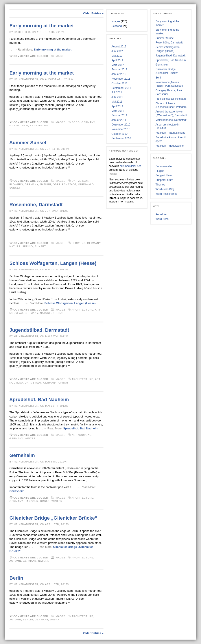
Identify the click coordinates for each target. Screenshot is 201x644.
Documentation (164, 166)
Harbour (31, 501)
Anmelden (161, 214)
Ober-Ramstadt (65, 184)
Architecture (82, 310)
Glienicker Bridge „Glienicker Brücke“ (53, 518)
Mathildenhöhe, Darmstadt (171, 120)
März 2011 (118, 111)
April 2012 (117, 60)
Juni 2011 (117, 97)
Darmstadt (80, 181)
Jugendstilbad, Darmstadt (39, 330)
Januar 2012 (119, 74)
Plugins (160, 171)
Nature (46, 184)
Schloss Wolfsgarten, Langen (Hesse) (53, 263)
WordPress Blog (165, 189)
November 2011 (121, 79)
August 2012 (119, 47)
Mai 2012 (117, 56)
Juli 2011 (117, 92)
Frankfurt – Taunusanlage (170, 133)
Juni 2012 (117, 51)
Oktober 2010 (119, 134)
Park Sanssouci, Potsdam (171, 99)
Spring (28, 246)
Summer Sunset (28, 143)
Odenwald (86, 184)
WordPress (162, 219)
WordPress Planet (166, 194)
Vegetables (39, 125)
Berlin (16, 578)
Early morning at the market (42, 26)
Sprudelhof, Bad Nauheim (39, 400)
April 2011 (117, 106)
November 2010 (121, 129)
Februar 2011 (119, 115)
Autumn (15, 561)
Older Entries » (93, 13)
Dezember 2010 (121, 125)
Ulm (25, 125)
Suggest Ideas (164, 175)
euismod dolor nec (131, 166)
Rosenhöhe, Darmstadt (36, 205)
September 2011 (121, 88)
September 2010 (121, 138)
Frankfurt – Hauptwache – (171, 146)
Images (60, 56)
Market (15, 125)
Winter (30, 438)
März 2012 (118, 65)
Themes (160, 185)
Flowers (16, 184)
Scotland (117, 26)
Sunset (15, 188)
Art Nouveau (81, 435)
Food (76, 122)
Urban (63, 383)
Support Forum (164, 180)
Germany (88, 122)
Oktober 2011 (119, 83)
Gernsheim (22, 455)
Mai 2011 (117, 102)
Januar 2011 (119, 120)
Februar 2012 (119, 69)
